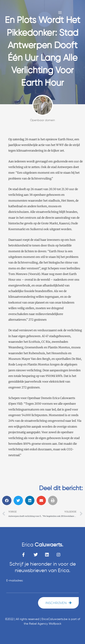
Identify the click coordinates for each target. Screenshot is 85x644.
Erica (42, 545)
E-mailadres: (15, 581)
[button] (7, 500)
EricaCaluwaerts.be (55, 619)
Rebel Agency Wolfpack (45, 624)
